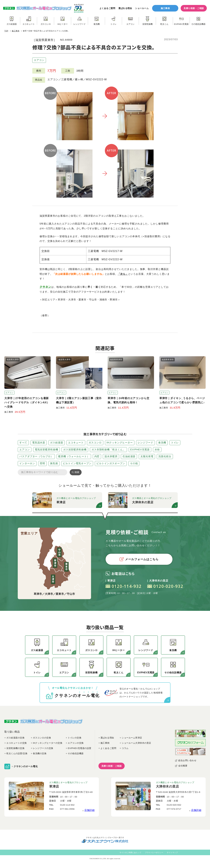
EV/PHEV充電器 (140, 450)
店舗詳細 (89, 810)
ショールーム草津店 (132, 738)
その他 (134, 463)
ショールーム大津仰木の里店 (136, 743)
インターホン (27, 463)
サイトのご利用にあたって (130, 853)
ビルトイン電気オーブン (77, 463)
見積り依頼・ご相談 (194, 8)
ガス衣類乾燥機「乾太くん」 (108, 450)
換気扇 (54, 463)
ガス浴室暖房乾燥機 (75, 450)
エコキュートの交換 (17, 743)
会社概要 (183, 766)
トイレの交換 (75, 738)
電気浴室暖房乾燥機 (46, 450)
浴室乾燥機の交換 (15, 748)
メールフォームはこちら (139, 559)
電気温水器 (39, 443)
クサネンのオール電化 (26, 766)
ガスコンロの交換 (42, 738)
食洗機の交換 (40, 753)
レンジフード (146, 443)
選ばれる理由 (125, 8)
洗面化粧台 (165, 456)
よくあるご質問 (107, 8)
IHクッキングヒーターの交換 (48, 743)
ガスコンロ (95, 443)
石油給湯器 (129, 456)
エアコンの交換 (76, 743)
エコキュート (76, 443)
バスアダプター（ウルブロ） (36, 456)
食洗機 (162, 443)
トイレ (175, 443)
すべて (23, 443)
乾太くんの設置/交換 (17, 753)
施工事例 (165, 8)
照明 (42, 463)
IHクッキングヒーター (120, 443)
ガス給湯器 (57, 443)
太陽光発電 (147, 456)
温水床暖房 (111, 456)
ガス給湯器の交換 (15, 738)
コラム (125, 748)
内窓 (97, 456)
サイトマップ (172, 853)
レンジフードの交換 (43, 748)
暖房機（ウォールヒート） (74, 456)
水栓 (157, 450)
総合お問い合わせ (187, 760)
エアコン (39, 60)
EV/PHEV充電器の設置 (80, 748)
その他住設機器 (76, 753)
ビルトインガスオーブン (111, 463)
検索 (77, 472)
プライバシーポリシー (154, 853)
